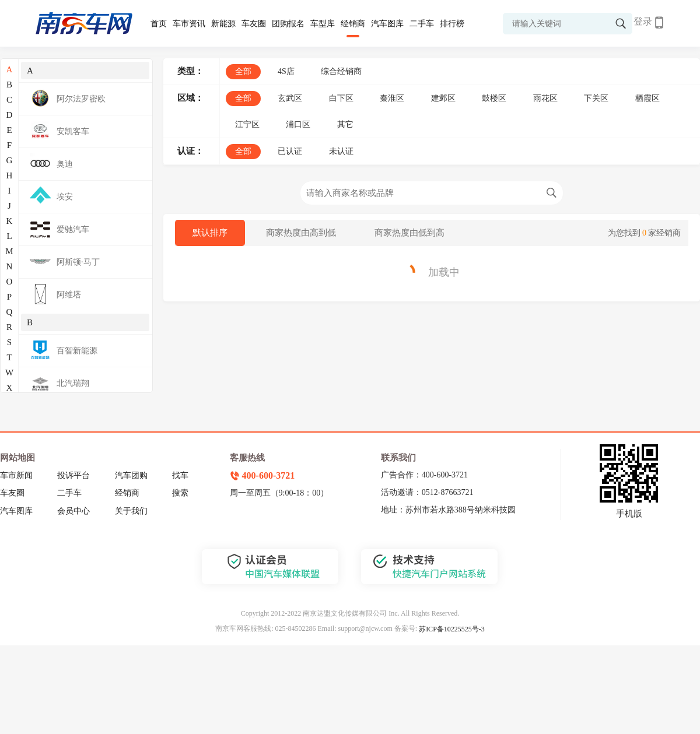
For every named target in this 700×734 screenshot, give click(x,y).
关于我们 (131, 511)
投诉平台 (73, 475)
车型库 (323, 24)
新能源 (223, 24)
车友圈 (254, 24)
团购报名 (288, 24)
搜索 (180, 493)
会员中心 (73, 511)
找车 (180, 475)
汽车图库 (387, 24)
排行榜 (452, 24)
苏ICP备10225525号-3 (452, 629)
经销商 (353, 24)
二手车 (422, 24)
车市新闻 (16, 475)
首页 (159, 24)
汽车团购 (131, 475)
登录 (643, 21)
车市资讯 (189, 24)
